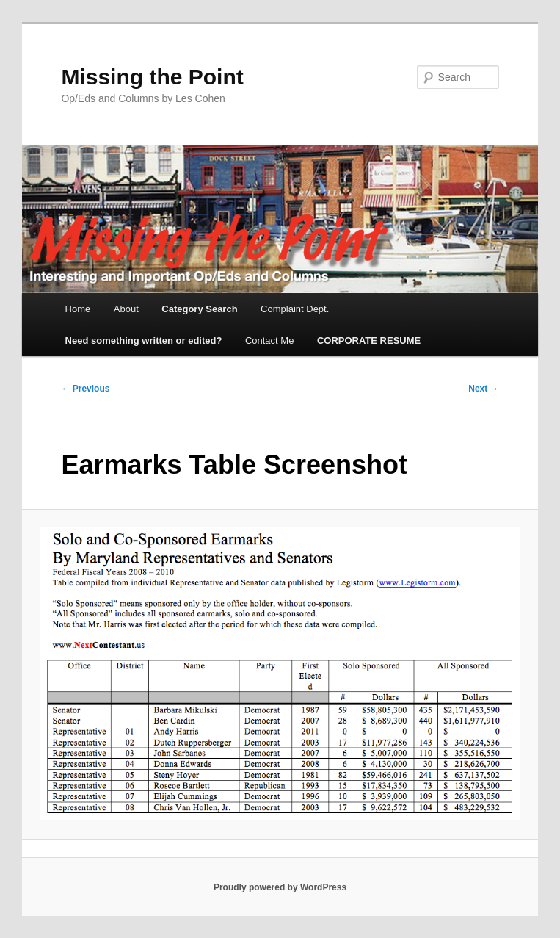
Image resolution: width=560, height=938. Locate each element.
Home (78, 309)
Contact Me (269, 340)
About (126, 309)
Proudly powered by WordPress (280, 887)
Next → (483, 389)
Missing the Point (152, 77)
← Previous (85, 389)
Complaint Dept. (295, 309)
